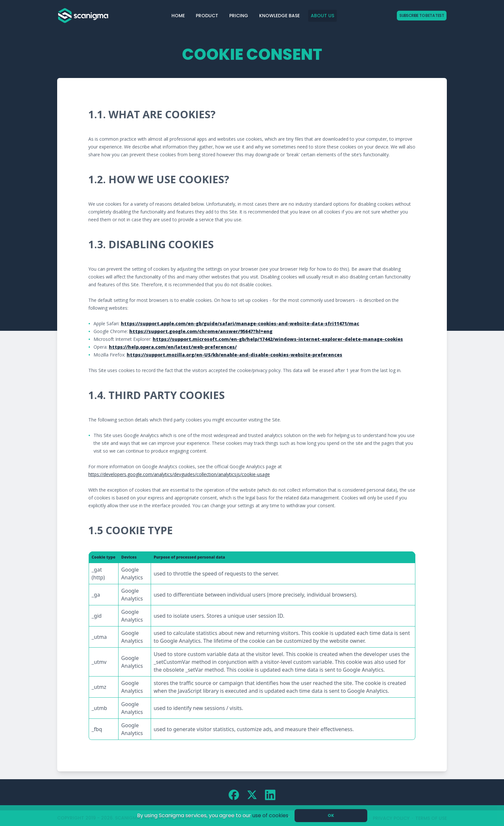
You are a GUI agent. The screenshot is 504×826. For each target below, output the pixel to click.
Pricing (239, 16)
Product (207, 16)
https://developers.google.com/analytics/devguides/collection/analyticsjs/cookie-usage (179, 474)
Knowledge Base (279, 16)
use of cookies (270, 815)
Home (178, 16)
